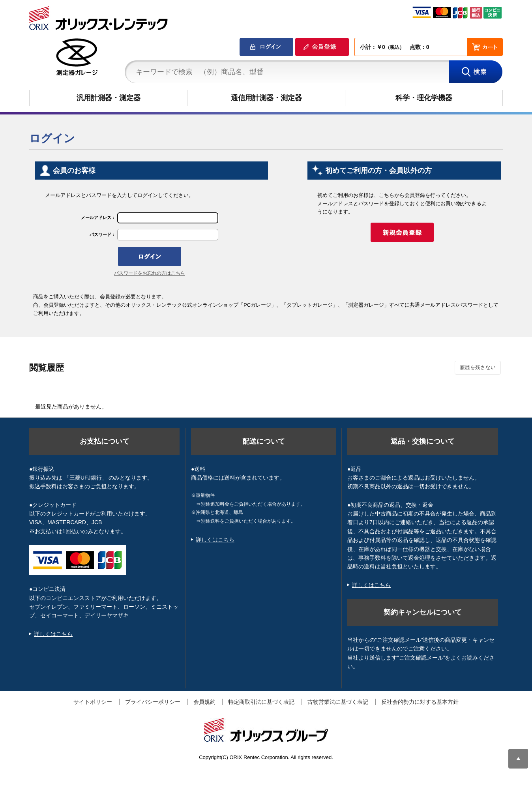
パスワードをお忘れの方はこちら (150, 273)
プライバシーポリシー (153, 702)
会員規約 (204, 702)
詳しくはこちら (53, 634)
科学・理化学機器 (424, 98)
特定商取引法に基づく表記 (261, 702)
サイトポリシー (93, 702)
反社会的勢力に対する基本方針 (420, 702)
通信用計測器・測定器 (266, 98)
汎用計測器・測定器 (109, 98)
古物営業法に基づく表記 (338, 702)
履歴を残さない (478, 367)
